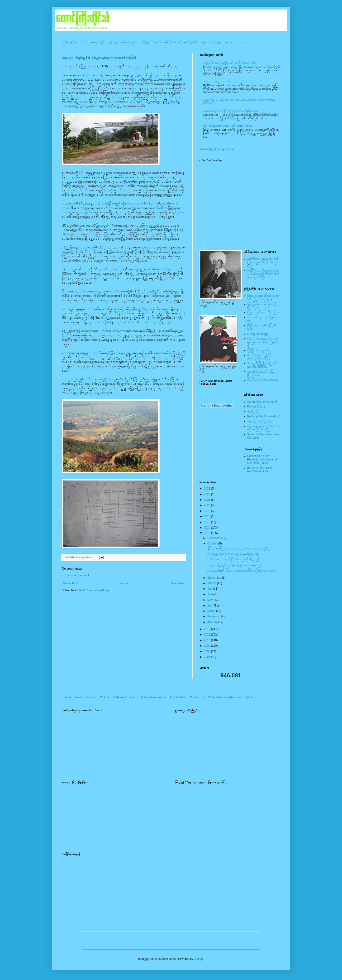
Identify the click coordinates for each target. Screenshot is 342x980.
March (212, 611)
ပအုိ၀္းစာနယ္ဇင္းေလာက (218, 81)
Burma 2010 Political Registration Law (260, 470)
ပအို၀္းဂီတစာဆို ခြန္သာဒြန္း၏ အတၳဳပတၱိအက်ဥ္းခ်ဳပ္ (229, 63)
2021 (208, 500)
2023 (208, 489)
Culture (104, 697)
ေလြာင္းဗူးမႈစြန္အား (258, 334)
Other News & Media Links (225, 697)
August (212, 583)
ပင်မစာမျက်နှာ (70, 42)
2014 (208, 528)
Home (124, 583)
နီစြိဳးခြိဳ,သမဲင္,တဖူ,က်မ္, (259, 350)
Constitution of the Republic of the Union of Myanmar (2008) (262, 459)
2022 (208, 494)
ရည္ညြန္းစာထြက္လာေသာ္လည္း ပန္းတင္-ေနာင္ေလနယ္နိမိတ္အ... (239, 548)
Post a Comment (78, 575)
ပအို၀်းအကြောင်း (129, 42)
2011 (208, 635)
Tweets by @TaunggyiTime (217, 149)
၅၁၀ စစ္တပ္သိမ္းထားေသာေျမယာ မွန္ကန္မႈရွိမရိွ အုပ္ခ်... (234, 554)
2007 (208, 657)
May (210, 600)
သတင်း (83, 42)
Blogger (199, 959)
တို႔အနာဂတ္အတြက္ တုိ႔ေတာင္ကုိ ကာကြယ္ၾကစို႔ (263, 428)
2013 (208, 533)
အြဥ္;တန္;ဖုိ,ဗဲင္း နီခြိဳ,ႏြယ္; (263, 312)
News (79, 697)
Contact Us (197, 697)
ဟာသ (241, 42)
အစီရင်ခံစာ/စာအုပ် (172, 42)
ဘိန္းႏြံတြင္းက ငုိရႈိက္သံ (262, 402)
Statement (119, 697)
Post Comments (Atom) (94, 590)
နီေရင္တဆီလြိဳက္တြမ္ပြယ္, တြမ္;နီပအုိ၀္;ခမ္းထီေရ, (262, 365)
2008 (208, 651)
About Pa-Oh (178, 697)
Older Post (177, 583)
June (211, 594)
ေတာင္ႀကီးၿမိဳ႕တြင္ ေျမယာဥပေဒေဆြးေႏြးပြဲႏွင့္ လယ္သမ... (241, 571)
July (210, 589)
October (213, 543)
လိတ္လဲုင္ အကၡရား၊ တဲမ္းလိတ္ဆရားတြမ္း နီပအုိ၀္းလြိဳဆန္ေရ (263, 342)
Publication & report (153, 697)
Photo (133, 697)
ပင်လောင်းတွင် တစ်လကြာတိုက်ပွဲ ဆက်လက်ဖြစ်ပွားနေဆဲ (230, 111)
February (213, 616)
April (211, 606)
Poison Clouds (256, 407)
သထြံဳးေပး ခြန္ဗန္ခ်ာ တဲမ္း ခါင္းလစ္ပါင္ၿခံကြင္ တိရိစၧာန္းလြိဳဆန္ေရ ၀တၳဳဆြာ (263, 274)
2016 (208, 516)
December (214, 538)
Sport (249, 697)
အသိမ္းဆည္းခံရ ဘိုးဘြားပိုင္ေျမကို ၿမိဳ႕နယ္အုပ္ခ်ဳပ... (235, 559)
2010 (208, 640)
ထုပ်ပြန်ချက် (146, 42)
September (215, 578)
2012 (208, 629)
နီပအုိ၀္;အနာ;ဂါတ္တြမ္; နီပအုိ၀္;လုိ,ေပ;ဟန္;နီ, (260, 357)
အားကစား (230, 42)
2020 (208, 505)
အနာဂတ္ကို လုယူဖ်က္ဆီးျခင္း (261, 421)
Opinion (91, 697)
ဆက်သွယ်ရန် (191, 42)
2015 (208, 522)
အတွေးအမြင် (97, 42)
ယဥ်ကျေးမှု (112, 42)
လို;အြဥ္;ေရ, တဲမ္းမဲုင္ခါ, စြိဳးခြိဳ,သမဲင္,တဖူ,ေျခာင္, (262, 306)
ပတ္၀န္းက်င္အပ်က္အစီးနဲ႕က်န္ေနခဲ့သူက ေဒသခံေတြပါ (99, 58)
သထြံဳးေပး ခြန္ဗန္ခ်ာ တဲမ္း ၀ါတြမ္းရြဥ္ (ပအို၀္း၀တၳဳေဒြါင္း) (262, 262)
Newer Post (70, 583)
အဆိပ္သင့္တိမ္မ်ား (254, 412)
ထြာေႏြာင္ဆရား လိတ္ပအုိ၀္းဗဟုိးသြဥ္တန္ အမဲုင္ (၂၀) (263, 297)
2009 (208, 646)
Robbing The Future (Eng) (264, 416)
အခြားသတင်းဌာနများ (211, 42)
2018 (208, 511)
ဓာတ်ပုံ (157, 42)
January (213, 622)
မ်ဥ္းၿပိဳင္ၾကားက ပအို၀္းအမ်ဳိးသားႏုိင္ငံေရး (228, 126)
